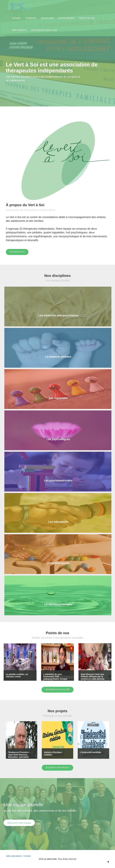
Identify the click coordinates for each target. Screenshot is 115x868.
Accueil (16, 18)
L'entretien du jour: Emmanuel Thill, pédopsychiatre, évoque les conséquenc (55, 678)
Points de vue (87, 18)
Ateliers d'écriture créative (53, 753)
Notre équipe (66, 18)
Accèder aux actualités (58, 690)
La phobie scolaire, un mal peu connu (17, 675)
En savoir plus (17, 252)
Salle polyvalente (14, 856)
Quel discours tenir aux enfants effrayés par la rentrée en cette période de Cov (93, 678)
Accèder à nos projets (57, 768)
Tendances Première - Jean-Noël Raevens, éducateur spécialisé (19, 755)
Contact (27, 856)
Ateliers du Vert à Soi (44, 30)
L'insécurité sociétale (91, 752)
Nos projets (19, 30)
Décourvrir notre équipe (19, 823)
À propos (31, 18)
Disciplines (47, 18)
